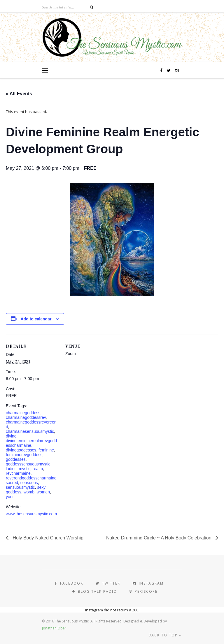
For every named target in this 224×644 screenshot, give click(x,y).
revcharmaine (18, 473)
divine (11, 436)
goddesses (16, 459)
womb (29, 492)
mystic (24, 469)
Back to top (165, 635)
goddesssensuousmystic (28, 464)
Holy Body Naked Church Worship (47, 538)
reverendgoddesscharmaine (31, 478)
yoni (10, 497)
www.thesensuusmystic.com (31, 514)
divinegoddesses (21, 450)
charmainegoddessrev (26, 417)
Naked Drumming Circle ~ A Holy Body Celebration (159, 538)
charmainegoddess (23, 413)
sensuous (29, 483)
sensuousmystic (20, 487)
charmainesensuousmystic (30, 431)
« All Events (19, 94)
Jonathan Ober (54, 628)
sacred (12, 483)
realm (38, 469)
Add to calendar (36, 319)
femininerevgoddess (24, 455)
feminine (46, 450)
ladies (11, 469)
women (43, 492)
